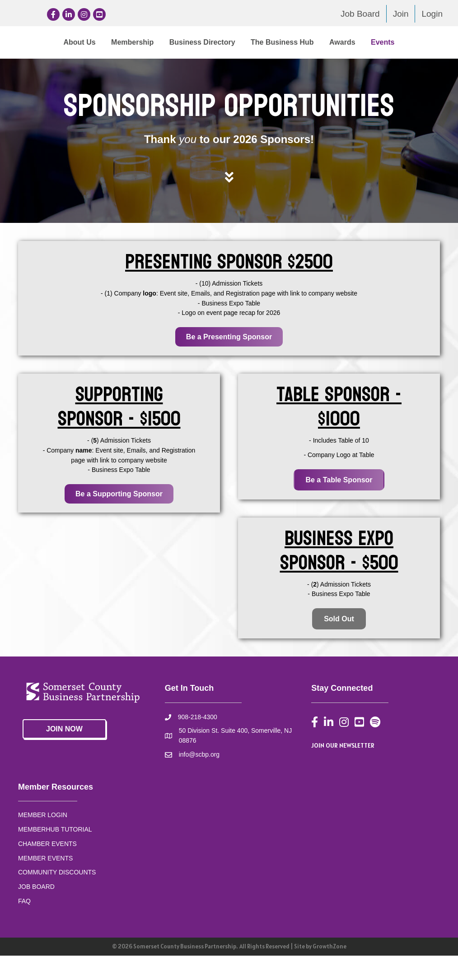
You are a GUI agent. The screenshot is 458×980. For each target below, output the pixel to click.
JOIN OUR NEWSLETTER (343, 769)
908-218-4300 (198, 741)
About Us (45, 42)
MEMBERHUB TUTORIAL (55, 853)
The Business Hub (397, 42)
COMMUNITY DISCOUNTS (57, 896)
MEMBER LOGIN (43, 839)
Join (401, 14)
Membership (98, 42)
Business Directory (168, 42)
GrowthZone (329, 971)
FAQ (24, 925)
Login (432, 14)
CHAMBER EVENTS (47, 868)
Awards (210, 66)
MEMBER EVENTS (45, 882)
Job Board (360, 14)
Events (250, 66)
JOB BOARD (36, 911)
